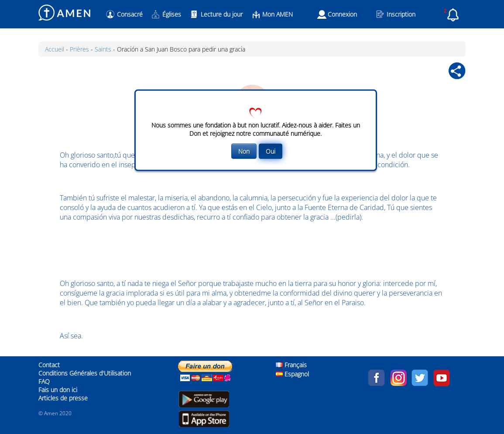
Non (244, 151)
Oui (271, 151)
